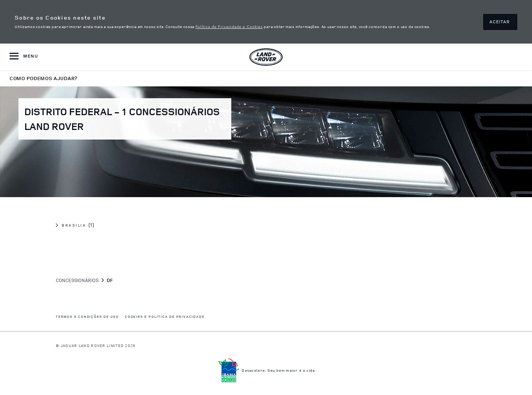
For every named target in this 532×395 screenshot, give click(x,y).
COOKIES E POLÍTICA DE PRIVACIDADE (165, 317)
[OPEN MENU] (24, 57)
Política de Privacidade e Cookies (229, 26)
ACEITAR (500, 22)
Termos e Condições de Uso (87, 317)
